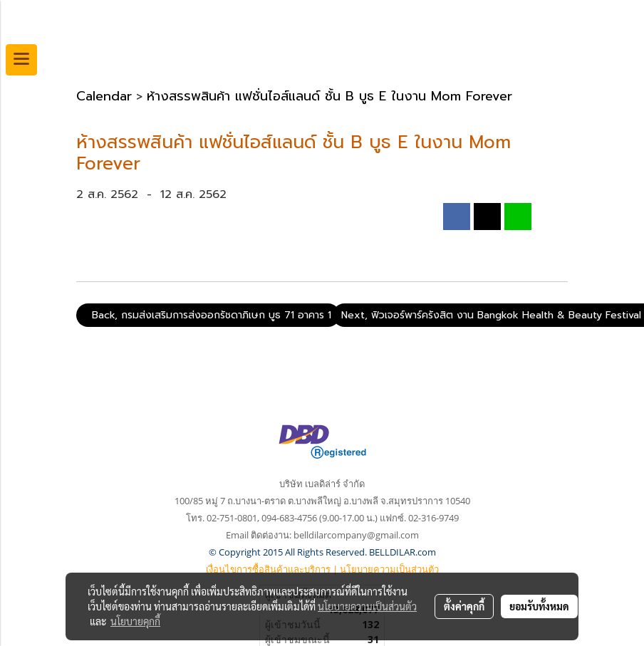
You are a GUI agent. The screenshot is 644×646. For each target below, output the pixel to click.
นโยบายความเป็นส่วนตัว (389, 569)
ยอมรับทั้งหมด (539, 606)
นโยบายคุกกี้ (135, 621)
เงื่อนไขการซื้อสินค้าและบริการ (268, 569)
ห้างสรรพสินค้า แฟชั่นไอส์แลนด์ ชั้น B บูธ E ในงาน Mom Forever (329, 96)
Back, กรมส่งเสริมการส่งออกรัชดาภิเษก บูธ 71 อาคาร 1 (208, 315)
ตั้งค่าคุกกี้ (464, 606)
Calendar (104, 96)
